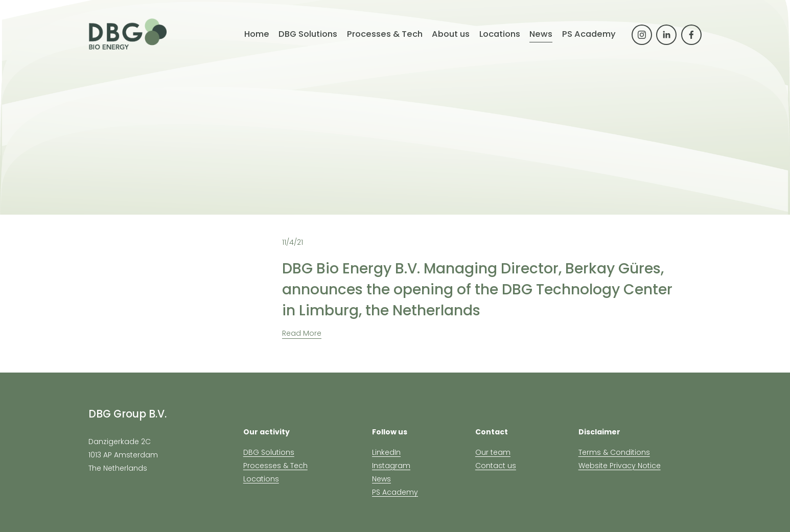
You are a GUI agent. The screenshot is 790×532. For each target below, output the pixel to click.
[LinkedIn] (666, 35)
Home (257, 34)
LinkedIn (386, 452)
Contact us (496, 466)
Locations (261, 479)
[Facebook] (691, 35)
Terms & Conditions (614, 452)
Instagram (391, 466)
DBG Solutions (269, 452)
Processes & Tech (275, 466)
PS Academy (589, 34)
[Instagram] (642, 35)
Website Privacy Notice (620, 466)
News (541, 34)
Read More (302, 333)
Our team (493, 452)
